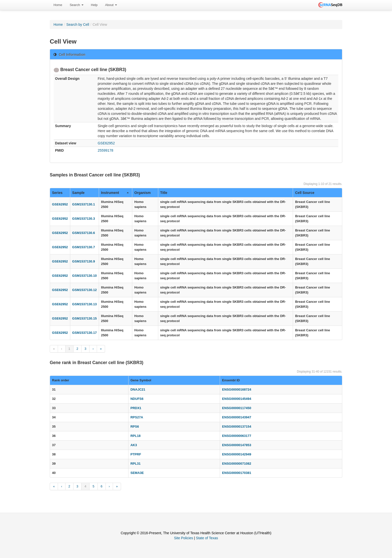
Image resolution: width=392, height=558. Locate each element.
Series (57, 193)
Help (94, 5)
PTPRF (136, 454)
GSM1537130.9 (84, 261)
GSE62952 (106, 143)
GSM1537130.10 (84, 276)
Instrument (115, 193)
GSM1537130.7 (84, 247)
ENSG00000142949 (236, 454)
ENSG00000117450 (236, 408)
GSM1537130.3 (84, 219)
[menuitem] (58, 5)
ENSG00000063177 (236, 436)
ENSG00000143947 (236, 417)
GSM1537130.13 (84, 304)
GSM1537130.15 (84, 318)
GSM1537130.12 (84, 290)
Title (164, 193)
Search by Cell (78, 25)
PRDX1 (136, 408)
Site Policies (183, 538)
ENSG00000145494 (236, 399)
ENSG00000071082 (236, 464)
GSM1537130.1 (84, 204)
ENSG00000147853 (236, 445)
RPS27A (137, 417)
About (111, 5)
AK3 (134, 445)
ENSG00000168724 (236, 389)
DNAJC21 (138, 389)
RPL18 (135, 436)
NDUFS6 (137, 399)
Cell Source (305, 193)
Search (77, 5)
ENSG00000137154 (236, 427)
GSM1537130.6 (84, 233)
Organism (142, 193)
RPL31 (135, 464)
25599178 (105, 150)
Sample (78, 193)
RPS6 (135, 427)
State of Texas (207, 538)
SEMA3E (137, 473)
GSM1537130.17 (84, 333)
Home (58, 5)
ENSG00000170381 (236, 473)
